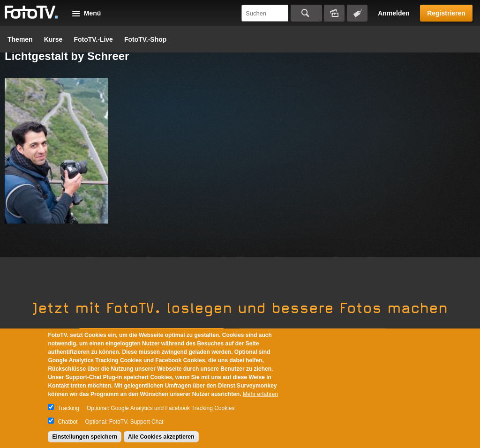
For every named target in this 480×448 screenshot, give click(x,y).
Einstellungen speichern (85, 437)
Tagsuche (357, 13)
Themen (20, 39)
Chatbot (67, 422)
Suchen (306, 13)
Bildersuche (334, 13)
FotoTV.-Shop (145, 39)
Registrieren (446, 13)
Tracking (68, 408)
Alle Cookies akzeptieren (161, 437)
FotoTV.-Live (93, 39)
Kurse (53, 39)
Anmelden (394, 13)
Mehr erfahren (260, 394)
